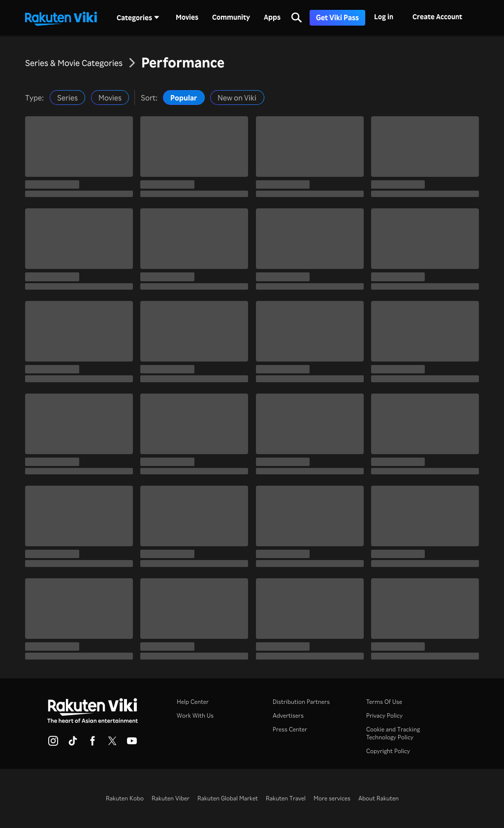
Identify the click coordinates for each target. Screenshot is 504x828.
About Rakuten (378, 798)
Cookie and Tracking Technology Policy (393, 733)
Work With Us (195, 715)
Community (231, 17)
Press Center (290, 729)
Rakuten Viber (171, 798)
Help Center (193, 702)
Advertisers (288, 715)
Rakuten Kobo (125, 798)
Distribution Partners (301, 702)
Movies (187, 17)
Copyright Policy (388, 751)
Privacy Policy (384, 715)
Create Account (437, 17)
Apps (272, 17)
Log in (384, 17)
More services (332, 798)
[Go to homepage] (61, 18)
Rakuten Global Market (228, 798)
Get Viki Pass (337, 17)
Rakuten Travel (286, 798)
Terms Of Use (384, 702)
